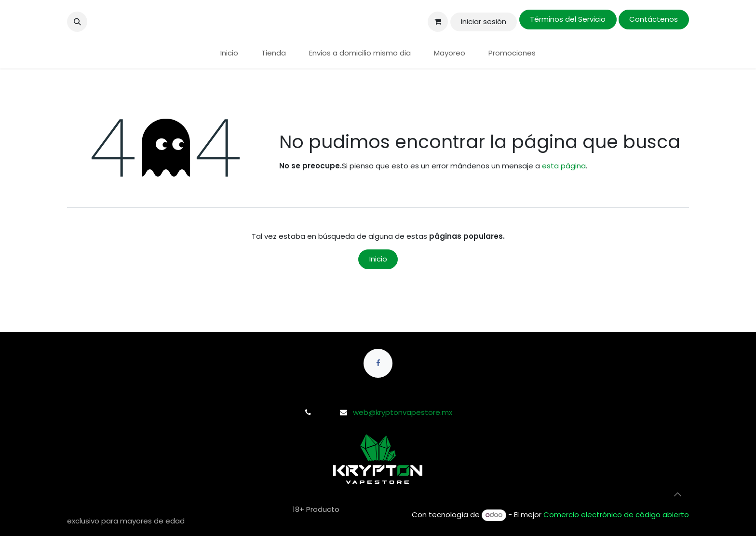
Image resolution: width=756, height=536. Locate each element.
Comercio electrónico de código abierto (616, 515)
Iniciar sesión (484, 21)
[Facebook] (378, 363)
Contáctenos (654, 19)
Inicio (378, 259)
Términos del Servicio (568, 19)
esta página (564, 166)
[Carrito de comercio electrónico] (438, 22)
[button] (77, 22)
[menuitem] (229, 53)
